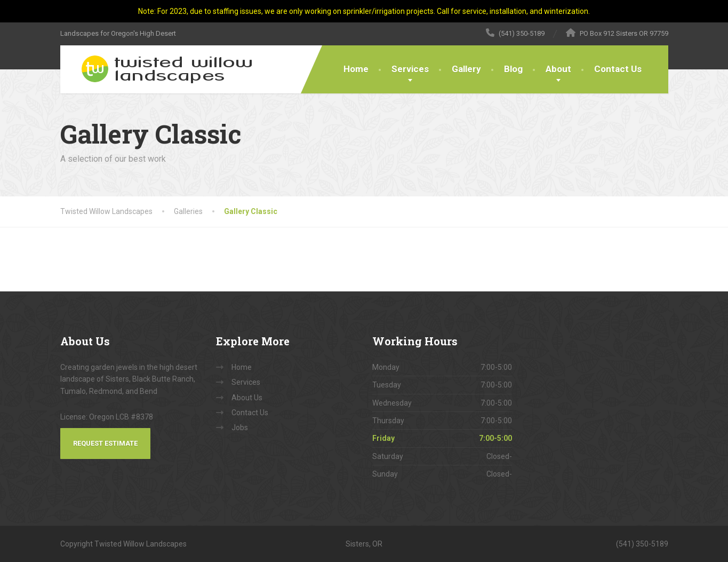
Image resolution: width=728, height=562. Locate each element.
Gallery (466, 69)
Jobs (240, 428)
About (558, 69)
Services (410, 69)
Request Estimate (105, 443)
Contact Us (618, 69)
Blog (513, 69)
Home (356, 69)
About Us (247, 398)
